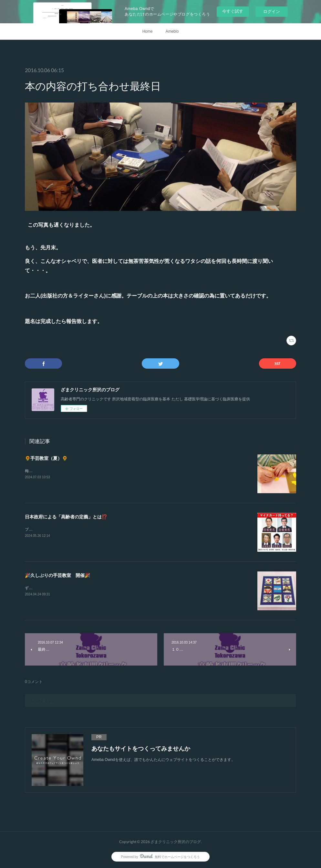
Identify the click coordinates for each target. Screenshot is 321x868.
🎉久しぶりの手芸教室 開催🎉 (57, 575)
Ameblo (172, 31)
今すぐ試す (233, 11)
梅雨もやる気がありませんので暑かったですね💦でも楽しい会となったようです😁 (98, 471)
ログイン (272, 11)
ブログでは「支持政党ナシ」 (50, 529)
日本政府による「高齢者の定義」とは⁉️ (66, 517)
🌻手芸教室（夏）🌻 (46, 458)
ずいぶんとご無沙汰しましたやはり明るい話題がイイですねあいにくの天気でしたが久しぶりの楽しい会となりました (128, 588)
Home (148, 31)
